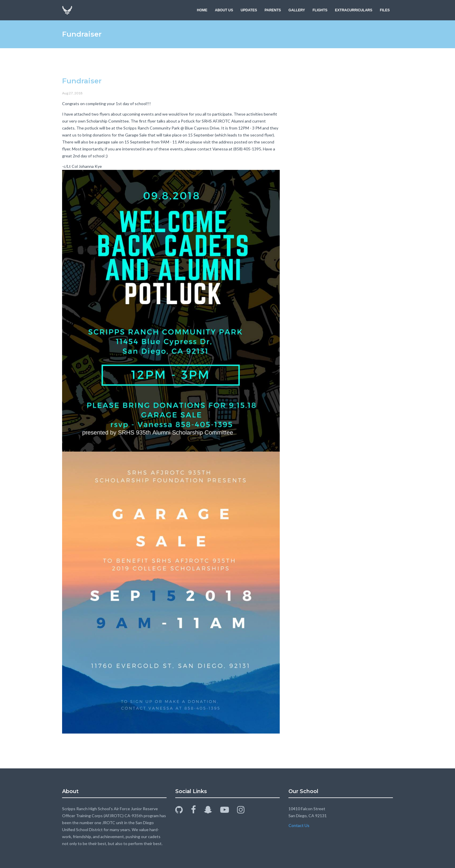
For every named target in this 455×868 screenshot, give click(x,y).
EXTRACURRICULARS (354, 10)
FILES (385, 10)
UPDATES (249, 10)
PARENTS (273, 10)
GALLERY (297, 10)
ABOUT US (224, 10)
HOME (202, 10)
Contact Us (299, 825)
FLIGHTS (320, 10)
